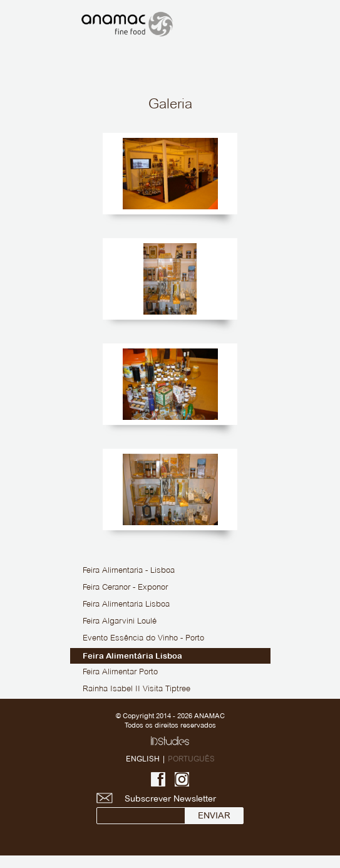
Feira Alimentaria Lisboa (126, 605)
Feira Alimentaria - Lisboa (129, 571)
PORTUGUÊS (191, 759)
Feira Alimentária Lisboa (132, 656)
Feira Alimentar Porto (120, 672)
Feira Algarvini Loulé (120, 622)
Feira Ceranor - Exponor (125, 588)
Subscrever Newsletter (169, 809)
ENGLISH (143, 759)
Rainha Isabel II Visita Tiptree (137, 689)
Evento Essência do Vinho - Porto (143, 639)
